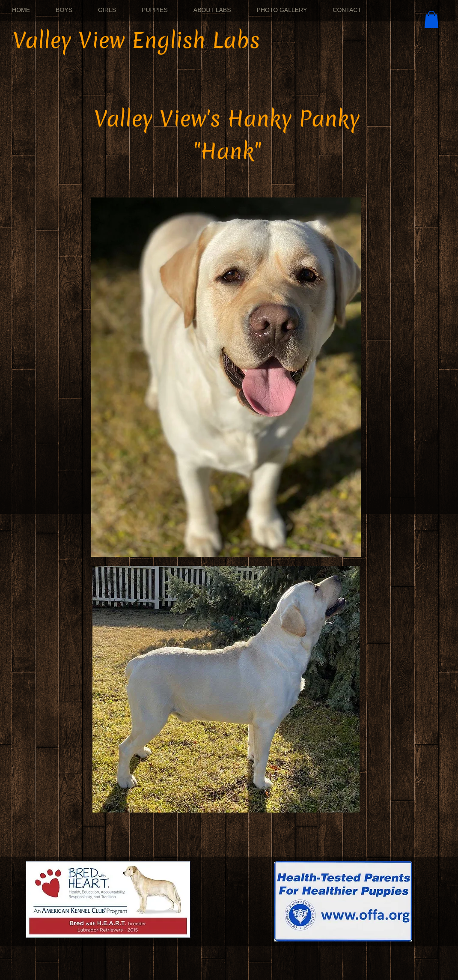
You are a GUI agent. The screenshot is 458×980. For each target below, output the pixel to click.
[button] (431, 19)
